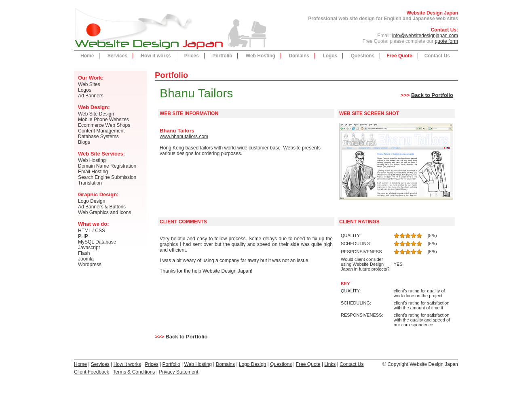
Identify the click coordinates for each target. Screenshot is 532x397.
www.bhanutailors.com (184, 137)
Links (330, 364)
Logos (330, 56)
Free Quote (399, 56)
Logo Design (252, 364)
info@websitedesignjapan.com (425, 36)
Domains (299, 56)
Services (117, 56)
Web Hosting (261, 56)
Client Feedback (92, 372)
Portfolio (222, 56)
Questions (363, 56)
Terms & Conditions (134, 372)
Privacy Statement (178, 372)
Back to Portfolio (432, 95)
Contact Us (437, 56)
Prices (192, 56)
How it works (156, 56)
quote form (446, 41)
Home (87, 56)
